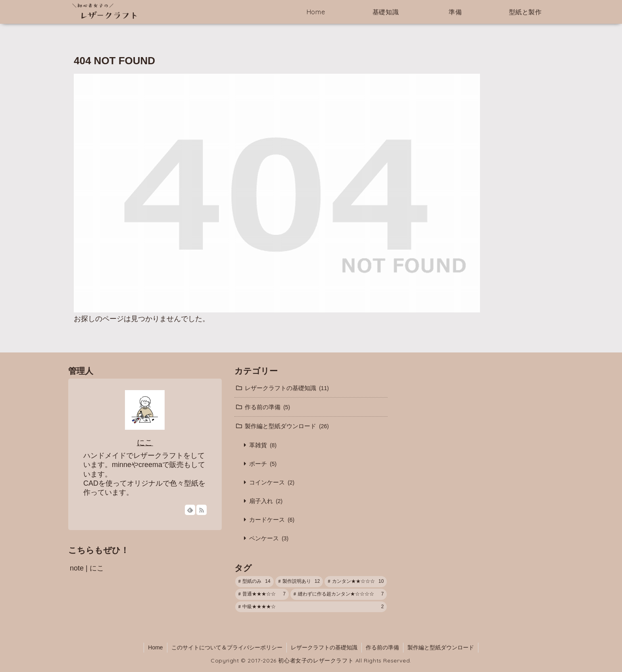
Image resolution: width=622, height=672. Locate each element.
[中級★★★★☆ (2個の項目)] (311, 607)
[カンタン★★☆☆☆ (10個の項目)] (356, 582)
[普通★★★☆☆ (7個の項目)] (262, 594)
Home (155, 647)
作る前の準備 (382, 647)
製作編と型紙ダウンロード (441, 647)
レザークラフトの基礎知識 (324, 647)
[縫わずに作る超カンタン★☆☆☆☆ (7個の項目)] (339, 594)
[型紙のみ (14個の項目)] (254, 582)
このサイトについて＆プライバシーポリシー (227, 647)
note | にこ (87, 568)
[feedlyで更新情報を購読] (190, 510)
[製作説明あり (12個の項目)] (299, 582)
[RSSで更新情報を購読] (202, 510)
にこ (145, 442)
